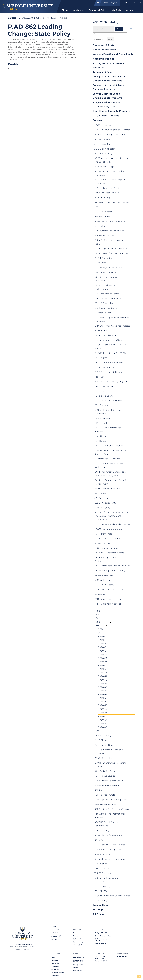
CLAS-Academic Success (107, 294)
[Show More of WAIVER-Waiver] (133, 892)
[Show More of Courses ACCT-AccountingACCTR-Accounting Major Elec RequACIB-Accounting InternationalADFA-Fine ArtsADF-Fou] (133, 120)
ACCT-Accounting (103, 125)
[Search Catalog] (110, 34)
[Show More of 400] (120, 615)
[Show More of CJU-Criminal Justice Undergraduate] (133, 286)
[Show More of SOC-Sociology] (133, 831)
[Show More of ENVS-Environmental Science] (133, 373)
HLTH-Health (101, 423)
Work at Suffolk (78, 945)
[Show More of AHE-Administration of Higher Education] (133, 172)
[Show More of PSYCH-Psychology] (133, 759)
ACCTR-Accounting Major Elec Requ (113, 130)
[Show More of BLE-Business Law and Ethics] (133, 231)
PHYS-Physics (101, 740)
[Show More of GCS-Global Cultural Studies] (133, 401)
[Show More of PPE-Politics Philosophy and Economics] (133, 750)
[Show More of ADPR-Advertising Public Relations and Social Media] (133, 159)
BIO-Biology (100, 226)
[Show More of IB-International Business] (133, 459)
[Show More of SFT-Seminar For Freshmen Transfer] (133, 810)
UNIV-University (102, 886)
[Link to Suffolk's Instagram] (126, 957)
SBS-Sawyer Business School (109, 781)
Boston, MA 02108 (101, 961)
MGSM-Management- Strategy (110, 571)
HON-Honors (101, 436)
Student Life (115, 10)
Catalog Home (101, 905)
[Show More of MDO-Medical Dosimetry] (133, 548)
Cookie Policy (78, 971)
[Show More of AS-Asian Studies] (133, 217)
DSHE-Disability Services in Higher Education (112, 319)
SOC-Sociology (102, 831)
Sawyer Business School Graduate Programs (107, 104)
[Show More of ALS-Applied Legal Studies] (133, 189)
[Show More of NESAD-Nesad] (133, 595)
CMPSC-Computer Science (108, 298)
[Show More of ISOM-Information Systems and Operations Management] (133, 472)
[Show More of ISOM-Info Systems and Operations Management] (133, 481)
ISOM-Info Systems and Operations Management (112, 482)
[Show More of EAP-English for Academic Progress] (133, 326)
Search (110, 39)
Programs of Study (104, 45)
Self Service (55, 969)
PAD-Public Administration (108, 599)
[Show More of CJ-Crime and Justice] (133, 273)
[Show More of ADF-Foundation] (133, 144)
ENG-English (101, 358)
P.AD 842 (102, 691)
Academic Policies (103, 59)
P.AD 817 (102, 647)
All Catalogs (100, 914)
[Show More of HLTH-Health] (133, 424)
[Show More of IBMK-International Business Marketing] (133, 464)
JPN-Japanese (102, 498)
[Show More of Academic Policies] (133, 59)
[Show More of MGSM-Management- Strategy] (133, 571)
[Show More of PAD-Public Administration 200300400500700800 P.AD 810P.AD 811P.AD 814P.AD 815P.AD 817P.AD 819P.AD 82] (133, 604)
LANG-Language (103, 508)
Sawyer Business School (103, 936)
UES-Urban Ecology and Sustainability (106, 880)
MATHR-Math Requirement (108, 539)
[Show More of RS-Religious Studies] (133, 776)
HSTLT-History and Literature (109, 446)
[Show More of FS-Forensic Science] (133, 396)
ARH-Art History (102, 198)
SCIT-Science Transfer (105, 795)
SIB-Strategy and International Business (110, 816)
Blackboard (55, 966)
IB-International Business (107, 459)
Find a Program (106, 3)
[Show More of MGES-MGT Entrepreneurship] (133, 553)
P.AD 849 (102, 702)
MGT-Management (104, 575)
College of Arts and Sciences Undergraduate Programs (109, 79)
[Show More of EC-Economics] (133, 331)
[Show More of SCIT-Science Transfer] (133, 795)
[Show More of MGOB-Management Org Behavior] (133, 566)
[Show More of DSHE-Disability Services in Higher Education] (133, 318)
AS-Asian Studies (103, 216)
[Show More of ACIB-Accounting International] (133, 135)
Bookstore (55, 975)
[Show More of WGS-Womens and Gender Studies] (133, 525)
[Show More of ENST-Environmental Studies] (133, 363)
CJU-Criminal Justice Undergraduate (105, 287)
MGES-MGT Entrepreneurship (109, 553)
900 (98, 731)
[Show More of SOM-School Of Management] (133, 836)
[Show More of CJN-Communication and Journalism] (133, 277)
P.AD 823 (102, 658)
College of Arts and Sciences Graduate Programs (109, 87)
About (65, 10)
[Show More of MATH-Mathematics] (133, 534)
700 (98, 622)
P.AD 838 (102, 680)
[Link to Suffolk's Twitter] (120, 957)
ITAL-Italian (100, 493)
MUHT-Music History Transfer (109, 590)
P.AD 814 (102, 640)
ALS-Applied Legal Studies (108, 188)
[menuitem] (65, 10)
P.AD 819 (102, 651)
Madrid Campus (100, 944)
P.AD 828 (102, 665)
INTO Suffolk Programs (106, 116)
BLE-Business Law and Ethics (109, 231)
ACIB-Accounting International (110, 135)
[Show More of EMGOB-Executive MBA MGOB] (133, 354)
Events (75, 936)
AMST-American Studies (107, 193)
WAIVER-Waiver (102, 891)
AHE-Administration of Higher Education (109, 173)
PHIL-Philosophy (103, 736)
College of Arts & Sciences (104, 933)
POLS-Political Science (106, 745)
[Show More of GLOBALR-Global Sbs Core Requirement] (133, 410)
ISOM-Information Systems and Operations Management (110, 474)
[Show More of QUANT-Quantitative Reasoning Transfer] (133, 763)
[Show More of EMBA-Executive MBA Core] (133, 340)
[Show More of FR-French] (133, 391)
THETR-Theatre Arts (104, 873)
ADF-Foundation (103, 144)
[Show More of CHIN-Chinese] (133, 263)
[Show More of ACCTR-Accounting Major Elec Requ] (133, 130)
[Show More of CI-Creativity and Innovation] (133, 268)
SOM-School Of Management (109, 835)
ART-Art (98, 207)
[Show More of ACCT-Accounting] (133, 126)
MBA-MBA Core (102, 543)
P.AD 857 (102, 705)
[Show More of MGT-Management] (133, 576)
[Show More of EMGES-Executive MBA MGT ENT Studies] (133, 345)
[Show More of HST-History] (133, 441)
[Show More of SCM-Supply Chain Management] (133, 800)
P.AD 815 (102, 644)
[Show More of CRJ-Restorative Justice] (133, 308)
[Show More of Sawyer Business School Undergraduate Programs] (133, 94)
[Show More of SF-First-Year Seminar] (133, 805)
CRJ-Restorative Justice (106, 308)
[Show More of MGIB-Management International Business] (133, 558)
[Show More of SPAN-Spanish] (133, 841)
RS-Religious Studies (105, 776)
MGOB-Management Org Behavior (112, 566)
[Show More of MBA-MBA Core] (133, 544)
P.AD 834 (102, 676)
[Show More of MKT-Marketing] (133, 581)
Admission (56, 933)
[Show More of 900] (133, 731)
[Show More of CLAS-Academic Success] (133, 294)
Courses (97, 120)
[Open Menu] (140, 10)
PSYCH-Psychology (104, 758)
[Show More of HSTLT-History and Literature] (133, 446)
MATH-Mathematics (104, 534)
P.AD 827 (102, 662)
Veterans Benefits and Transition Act (114, 54)
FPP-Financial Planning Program (111, 382)
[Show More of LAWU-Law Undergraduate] (133, 529)
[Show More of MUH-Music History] (133, 585)
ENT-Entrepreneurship (106, 367)
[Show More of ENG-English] (133, 358)
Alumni (130, 10)
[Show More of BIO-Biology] (133, 226)
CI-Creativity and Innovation (108, 268)
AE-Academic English (105, 167)
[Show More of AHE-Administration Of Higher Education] (133, 180)
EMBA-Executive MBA (106, 335)
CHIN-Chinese (102, 263)
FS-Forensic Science (104, 396)
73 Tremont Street (101, 959)
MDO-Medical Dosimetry (107, 548)
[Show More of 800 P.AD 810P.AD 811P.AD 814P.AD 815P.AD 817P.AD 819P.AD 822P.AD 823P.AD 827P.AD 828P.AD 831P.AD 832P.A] (106, 626)
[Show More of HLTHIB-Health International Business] (133, 428)
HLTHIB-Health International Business (109, 430)
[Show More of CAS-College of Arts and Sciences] (133, 249)
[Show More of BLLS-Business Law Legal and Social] (133, 241)
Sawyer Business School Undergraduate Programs (107, 96)
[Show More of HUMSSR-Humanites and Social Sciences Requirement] (133, 451)
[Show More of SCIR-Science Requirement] (133, 786)
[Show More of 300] (124, 611)
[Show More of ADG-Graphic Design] (133, 149)
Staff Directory (78, 942)
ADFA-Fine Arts (102, 139)
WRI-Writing (101, 901)
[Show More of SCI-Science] (133, 791)
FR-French (100, 391)
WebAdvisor (56, 963)
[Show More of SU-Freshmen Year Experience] (133, 859)
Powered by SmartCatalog (23, 944)
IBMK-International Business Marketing (109, 465)
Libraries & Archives (58, 972)
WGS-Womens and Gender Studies (112, 524)
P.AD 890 (102, 727)
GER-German (101, 405)
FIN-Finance (101, 377)
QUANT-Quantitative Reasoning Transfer (110, 765)
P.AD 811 (102, 636)
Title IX (75, 968)
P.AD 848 (102, 698)
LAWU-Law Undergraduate (108, 529)
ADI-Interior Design (104, 154)
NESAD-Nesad (102, 594)
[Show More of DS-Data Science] (133, 313)
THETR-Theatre (102, 869)
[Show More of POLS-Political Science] (133, 745)
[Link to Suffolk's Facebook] (117, 957)
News (75, 933)
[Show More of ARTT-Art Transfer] (133, 212)
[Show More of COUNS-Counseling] (133, 304)
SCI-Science (100, 790)
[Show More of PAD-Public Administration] (133, 599)
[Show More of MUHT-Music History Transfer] (133, 590)
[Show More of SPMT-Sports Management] (133, 850)
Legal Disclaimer (79, 957)
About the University (105, 50)
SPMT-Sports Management (108, 850)
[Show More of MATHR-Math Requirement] (133, 539)
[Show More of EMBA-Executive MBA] (133, 336)
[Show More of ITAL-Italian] (133, 494)
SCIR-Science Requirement (108, 785)
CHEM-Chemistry (103, 258)
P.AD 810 (100, 631)
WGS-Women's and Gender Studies (112, 896)
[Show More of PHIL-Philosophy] (133, 736)
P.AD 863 (102, 716)
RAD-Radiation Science (106, 771)
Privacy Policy (78, 965)
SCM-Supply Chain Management (111, 800)
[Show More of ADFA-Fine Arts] (133, 140)
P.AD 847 (102, 694)
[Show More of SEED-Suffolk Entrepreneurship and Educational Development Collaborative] (133, 513)
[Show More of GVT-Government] (133, 419)
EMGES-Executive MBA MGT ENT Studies (111, 347)
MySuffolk (55, 960)
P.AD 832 (102, 673)
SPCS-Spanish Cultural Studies (110, 845)
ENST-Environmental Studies (109, 363)
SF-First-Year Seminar (105, 804)
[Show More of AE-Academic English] (133, 167)
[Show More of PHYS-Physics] (133, 741)
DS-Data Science (103, 313)
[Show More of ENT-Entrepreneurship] (133, 368)
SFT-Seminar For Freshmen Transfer (112, 809)
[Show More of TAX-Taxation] (133, 864)
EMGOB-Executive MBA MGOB (110, 353)
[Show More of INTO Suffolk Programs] (133, 116)
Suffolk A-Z (77, 939)
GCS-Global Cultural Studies (108, 401)
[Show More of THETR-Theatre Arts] (133, 874)
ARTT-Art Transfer (103, 212)
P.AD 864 (102, 720)
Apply (133, 3)
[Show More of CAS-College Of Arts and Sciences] (133, 254)
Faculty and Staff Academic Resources (109, 65)
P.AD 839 (102, 683)
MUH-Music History (104, 585)
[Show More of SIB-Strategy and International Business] (133, 814)
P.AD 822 (102, 654)
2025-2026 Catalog (15, 18)
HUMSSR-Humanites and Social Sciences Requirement (110, 452)
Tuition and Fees (102, 72)
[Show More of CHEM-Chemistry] (133, 259)
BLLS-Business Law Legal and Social (110, 242)
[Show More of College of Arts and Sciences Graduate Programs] (133, 85)
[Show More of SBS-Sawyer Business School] (133, 781)
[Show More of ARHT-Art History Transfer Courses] (133, 203)
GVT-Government (103, 418)
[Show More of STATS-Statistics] (133, 855)
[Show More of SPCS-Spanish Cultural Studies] (133, 845)
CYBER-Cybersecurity (105, 503)
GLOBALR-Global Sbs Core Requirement (108, 412)
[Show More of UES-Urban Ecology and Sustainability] (133, 878)
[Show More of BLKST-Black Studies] (133, 236)
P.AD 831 (102, 669)
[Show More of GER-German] (133, 406)
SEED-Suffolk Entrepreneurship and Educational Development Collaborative (112, 516)
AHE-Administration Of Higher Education (110, 181)
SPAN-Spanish (102, 840)
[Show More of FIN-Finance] (133, 377)
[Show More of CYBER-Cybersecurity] (133, 503)
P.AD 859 (102, 709)
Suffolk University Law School (102, 940)
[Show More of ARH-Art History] (133, 198)
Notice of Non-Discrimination (78, 961)
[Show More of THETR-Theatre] (133, 869)
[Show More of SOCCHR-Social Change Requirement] (133, 823)
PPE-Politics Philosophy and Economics (109, 752)
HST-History (100, 441)
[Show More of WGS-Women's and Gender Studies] (133, 896)
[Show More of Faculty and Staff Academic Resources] (133, 64)
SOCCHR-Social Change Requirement (106, 824)
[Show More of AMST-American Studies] (133, 193)
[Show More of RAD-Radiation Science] (133, 772)
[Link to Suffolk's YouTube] (123, 957)
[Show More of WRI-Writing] (133, 901)
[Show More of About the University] (133, 50)
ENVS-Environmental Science (109, 372)
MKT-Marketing (102, 580)
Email (53, 957)
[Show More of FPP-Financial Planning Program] (133, 382)
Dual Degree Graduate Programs (111, 111)
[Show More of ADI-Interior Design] (133, 154)
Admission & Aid (96, 10)
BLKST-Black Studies (105, 235)
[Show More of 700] (111, 622)
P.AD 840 (103, 687)
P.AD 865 (102, 723)
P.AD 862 (102, 712)
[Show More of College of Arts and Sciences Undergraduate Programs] (133, 77)
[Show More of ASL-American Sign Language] (133, 222)
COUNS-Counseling (104, 303)
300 (98, 611)
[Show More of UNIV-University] (133, 887)
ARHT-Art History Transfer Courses (112, 202)
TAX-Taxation (101, 864)
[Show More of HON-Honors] (133, 437)
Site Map (98, 910)
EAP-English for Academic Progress (112, 326)
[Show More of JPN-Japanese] (133, 499)
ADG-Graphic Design (105, 149)
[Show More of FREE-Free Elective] (133, 387)
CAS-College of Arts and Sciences (111, 249)
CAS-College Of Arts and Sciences (111, 253)
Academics (78, 10)
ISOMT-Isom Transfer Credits (109, 489)
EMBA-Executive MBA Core (108, 340)
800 (98, 626)
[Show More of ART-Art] (133, 208)
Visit (125, 3)
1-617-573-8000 (100, 957)
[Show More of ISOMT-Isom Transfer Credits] (133, 489)
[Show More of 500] (115, 619)
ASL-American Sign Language (110, 221)
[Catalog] (104, 29)
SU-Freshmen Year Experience (110, 859)
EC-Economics (102, 331)
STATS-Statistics (102, 854)
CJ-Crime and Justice (105, 272)
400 (98, 615)
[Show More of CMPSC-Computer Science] (133, 299)
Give (140, 3)
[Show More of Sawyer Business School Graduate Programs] (133, 103)
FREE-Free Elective (104, 386)
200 (98, 607)
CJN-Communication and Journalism (107, 279)
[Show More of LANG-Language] (133, 508)
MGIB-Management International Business (111, 559)
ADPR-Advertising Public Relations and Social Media (112, 160)
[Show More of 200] (128, 608)
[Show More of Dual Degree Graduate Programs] (133, 111)
